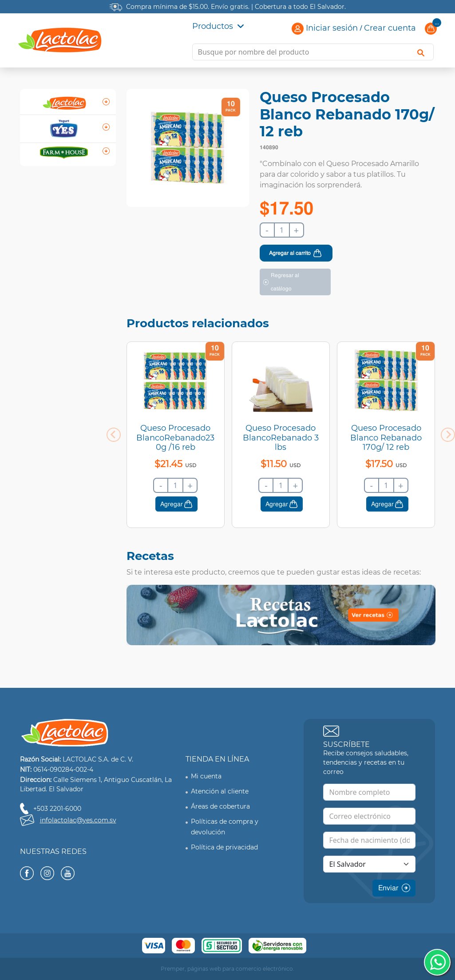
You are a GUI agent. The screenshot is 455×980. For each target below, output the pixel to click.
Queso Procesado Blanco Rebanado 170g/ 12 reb (386, 438)
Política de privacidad (224, 847)
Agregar (172, 504)
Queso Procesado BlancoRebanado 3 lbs (281, 438)
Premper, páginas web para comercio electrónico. (227, 969)
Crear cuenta (390, 28)
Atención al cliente (220, 791)
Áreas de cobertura (220, 806)
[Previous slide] (114, 435)
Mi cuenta (206, 776)
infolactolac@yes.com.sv (78, 820)
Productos (218, 26)
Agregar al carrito (290, 253)
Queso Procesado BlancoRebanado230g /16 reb (175, 438)
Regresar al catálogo (285, 282)
